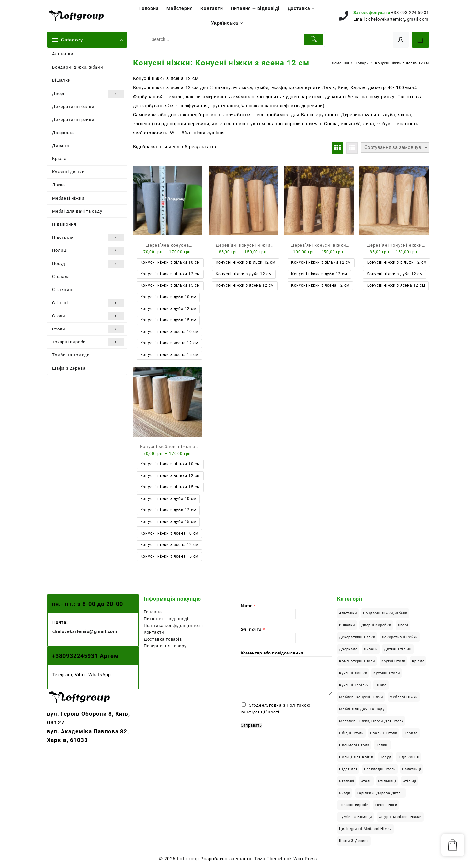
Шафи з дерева (69, 368)
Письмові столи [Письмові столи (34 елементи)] (354, 745)
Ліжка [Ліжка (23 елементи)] (381, 685)
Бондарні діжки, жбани (78, 67)
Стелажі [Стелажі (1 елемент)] (347, 781)
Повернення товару (165, 646)
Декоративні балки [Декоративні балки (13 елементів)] (357, 637)
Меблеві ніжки (68, 198)
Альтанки (63, 54)
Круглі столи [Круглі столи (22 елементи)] (394, 661)
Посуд (88, 264)
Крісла (59, 159)
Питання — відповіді (166, 619)
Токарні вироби (88, 342)
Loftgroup (188, 859)
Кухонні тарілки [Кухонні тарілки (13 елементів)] (354, 685)
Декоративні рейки (73, 119)
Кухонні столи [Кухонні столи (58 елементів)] (386, 673)
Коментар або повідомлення (272, 653)
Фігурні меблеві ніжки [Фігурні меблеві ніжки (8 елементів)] (400, 817)
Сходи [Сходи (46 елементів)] (345, 793)
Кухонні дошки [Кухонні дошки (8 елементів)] (353, 673)
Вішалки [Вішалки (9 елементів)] (347, 625)
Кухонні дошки (68, 172)
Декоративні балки (73, 106)
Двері (88, 94)
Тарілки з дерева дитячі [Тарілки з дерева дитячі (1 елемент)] (380, 793)
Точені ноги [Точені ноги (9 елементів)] (386, 805)
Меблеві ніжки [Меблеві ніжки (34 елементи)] (404, 697)
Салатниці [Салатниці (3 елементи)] (412, 769)
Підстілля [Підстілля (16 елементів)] (348, 769)
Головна (153, 612)
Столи (88, 316)
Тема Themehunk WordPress (286, 859)
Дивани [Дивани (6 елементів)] (371, 649)
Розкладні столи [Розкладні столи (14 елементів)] (380, 769)
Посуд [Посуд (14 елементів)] (386, 757)
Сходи (88, 329)
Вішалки (62, 80)
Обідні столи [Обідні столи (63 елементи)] (351, 733)
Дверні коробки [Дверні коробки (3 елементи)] (376, 625)
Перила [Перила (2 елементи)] (411, 733)
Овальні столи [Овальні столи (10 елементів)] (384, 733)
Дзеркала (63, 133)
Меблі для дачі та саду (77, 211)
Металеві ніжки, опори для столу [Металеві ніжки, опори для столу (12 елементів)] (371, 721)
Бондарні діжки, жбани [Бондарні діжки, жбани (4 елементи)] (385, 613)
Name (248, 606)
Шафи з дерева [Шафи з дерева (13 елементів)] (354, 841)
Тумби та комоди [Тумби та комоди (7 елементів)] (356, 817)
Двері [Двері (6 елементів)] (403, 625)
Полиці (88, 250)
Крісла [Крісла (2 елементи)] (418, 661)
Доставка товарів (163, 639)
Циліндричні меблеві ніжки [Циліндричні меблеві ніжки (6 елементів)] (365, 829)
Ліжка (59, 185)
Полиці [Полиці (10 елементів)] (382, 745)
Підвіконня (64, 224)
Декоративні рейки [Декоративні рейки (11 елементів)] (400, 637)
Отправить (251, 725)
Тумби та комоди (71, 355)
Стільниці (63, 289)
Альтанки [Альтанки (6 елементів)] (348, 613)
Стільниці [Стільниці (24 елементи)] (387, 781)
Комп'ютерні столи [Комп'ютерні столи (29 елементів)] (357, 661)
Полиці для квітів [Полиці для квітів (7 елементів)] (356, 757)
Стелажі (61, 277)
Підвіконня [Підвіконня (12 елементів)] (408, 757)
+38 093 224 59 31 (410, 12)
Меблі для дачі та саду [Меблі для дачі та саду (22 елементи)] (362, 709)
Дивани (61, 146)
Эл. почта (253, 629)
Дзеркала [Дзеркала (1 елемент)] (348, 649)
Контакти (154, 632)
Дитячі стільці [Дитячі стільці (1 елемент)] (398, 649)
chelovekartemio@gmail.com (398, 19)
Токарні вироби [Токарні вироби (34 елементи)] (354, 805)
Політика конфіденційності (174, 625)
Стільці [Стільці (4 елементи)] (410, 781)
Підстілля (88, 237)
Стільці (88, 303)
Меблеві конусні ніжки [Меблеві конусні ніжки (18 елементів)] (361, 697)
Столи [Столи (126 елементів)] (366, 781)
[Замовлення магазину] (395, 147)
